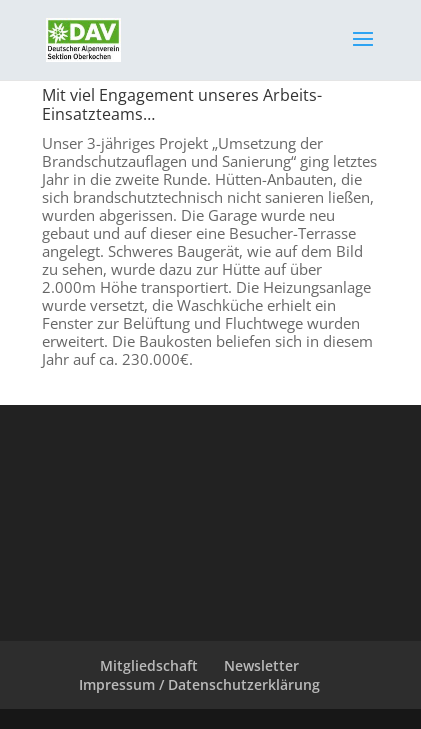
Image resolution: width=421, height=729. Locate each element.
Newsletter (261, 665)
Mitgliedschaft (149, 665)
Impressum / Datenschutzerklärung (199, 684)
